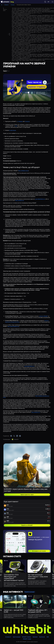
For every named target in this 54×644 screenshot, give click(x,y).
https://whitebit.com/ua (23, 171)
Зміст (5, 71)
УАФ (16, 126)
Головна (2, 5)
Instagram (21, 121)
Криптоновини (17, 637)
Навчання (35, 637)
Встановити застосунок (39, 551)
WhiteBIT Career (27, 639)
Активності (6, 5)
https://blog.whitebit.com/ (13, 326)
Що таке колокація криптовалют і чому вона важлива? (38, 577)
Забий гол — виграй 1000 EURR (14, 611)
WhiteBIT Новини (26, 637)
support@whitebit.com (40, 199)
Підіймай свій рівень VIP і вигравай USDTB (38, 611)
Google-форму (12, 130)
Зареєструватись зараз (27, 495)
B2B (48, 637)
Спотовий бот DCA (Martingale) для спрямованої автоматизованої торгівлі (14, 578)
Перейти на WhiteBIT (27, 525)
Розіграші (13, 5)
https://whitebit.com (20, 200)
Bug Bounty (42, 637)
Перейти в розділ (30, 592)
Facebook (27, 121)
